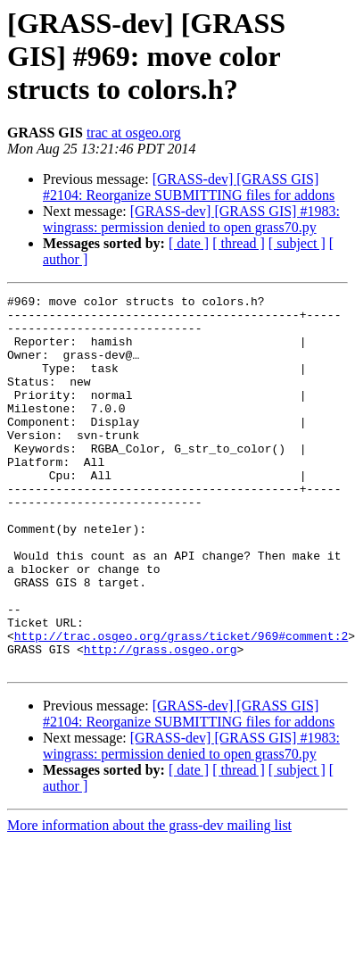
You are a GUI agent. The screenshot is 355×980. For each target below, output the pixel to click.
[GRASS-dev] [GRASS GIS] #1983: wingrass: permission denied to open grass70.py (191, 219)
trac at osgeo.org (134, 133)
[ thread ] (239, 243)
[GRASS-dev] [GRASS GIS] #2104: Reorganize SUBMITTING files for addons (189, 187)
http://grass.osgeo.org (161, 721)
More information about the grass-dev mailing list (149, 900)
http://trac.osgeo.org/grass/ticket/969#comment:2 (181, 705)
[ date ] (189, 243)
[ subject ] (297, 243)
